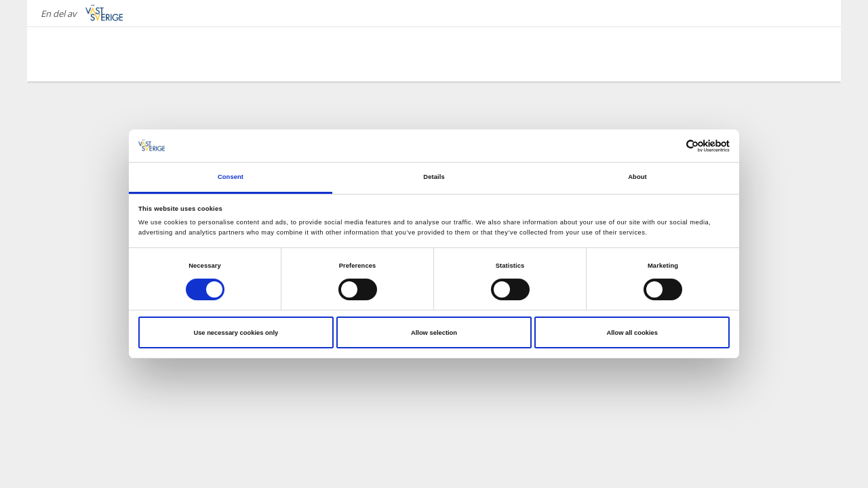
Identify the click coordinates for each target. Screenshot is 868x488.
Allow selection (434, 333)
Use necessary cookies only (236, 333)
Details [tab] (434, 177)
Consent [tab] (231, 177)
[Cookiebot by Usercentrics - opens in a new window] (670, 146)
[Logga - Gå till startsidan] (95, 54)
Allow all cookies (632, 333)
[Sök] (810, 54)
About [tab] (637, 177)
